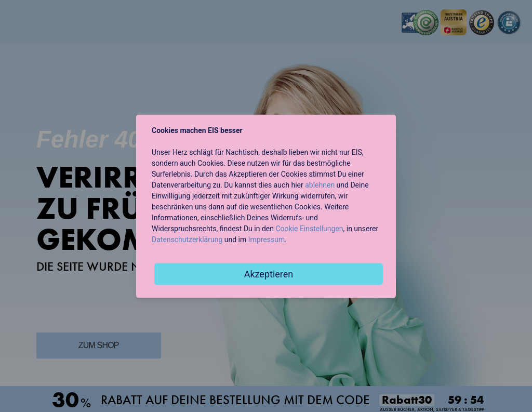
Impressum (267, 239)
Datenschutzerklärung (187, 239)
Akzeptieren (269, 274)
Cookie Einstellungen (309, 228)
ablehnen (320, 184)
